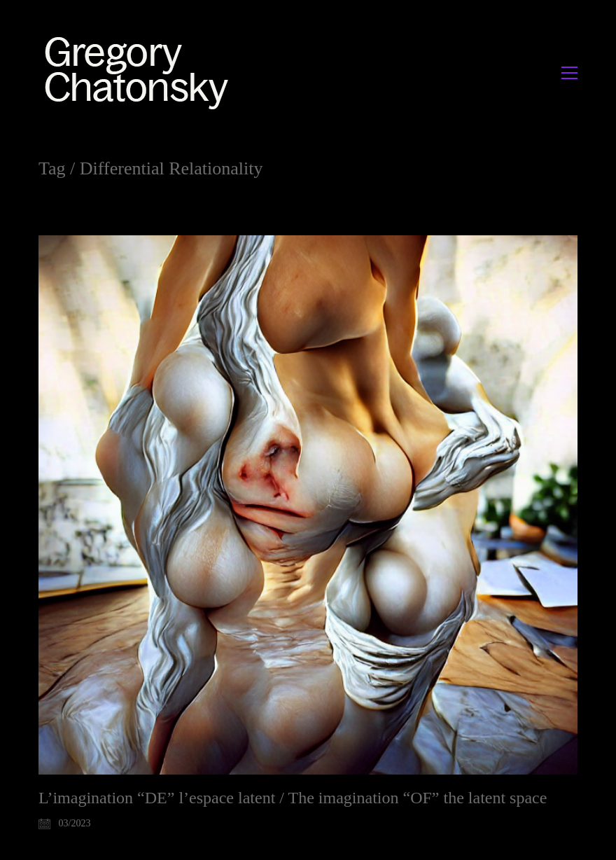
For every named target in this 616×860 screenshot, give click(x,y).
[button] (569, 73)
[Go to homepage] (140, 72)
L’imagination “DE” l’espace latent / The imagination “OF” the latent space (293, 798)
